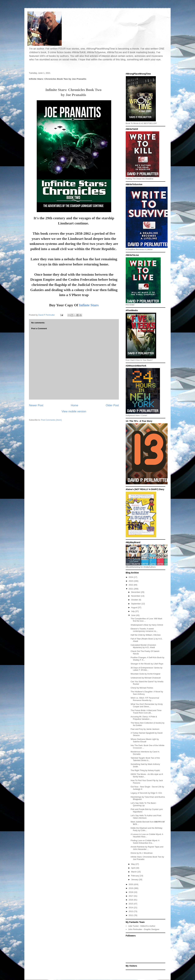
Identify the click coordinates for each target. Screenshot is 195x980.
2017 (131, 896)
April (133, 868)
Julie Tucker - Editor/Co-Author (142, 926)
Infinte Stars (89, 305)
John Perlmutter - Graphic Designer (144, 929)
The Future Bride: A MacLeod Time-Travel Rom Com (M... (146, 712)
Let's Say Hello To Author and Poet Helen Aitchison (146, 817)
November (136, 596)
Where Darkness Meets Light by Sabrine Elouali (145, 740)
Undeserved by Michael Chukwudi (146, 678)
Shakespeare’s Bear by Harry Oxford (147, 625)
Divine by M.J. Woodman (142, 853)
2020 (131, 884)
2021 (131, 589)
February (135, 876)
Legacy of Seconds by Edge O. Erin (146, 793)
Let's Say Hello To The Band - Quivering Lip (144, 804)
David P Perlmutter (47, 315)
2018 (131, 892)
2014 (131, 908)
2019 (131, 888)
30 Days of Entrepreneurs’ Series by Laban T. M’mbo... (146, 669)
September (136, 604)
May (133, 864)
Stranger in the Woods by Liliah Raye (147, 664)
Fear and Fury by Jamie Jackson (145, 729)
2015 (131, 904)
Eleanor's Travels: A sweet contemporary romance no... (144, 630)
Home (75, 405)
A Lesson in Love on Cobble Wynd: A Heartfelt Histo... (147, 835)
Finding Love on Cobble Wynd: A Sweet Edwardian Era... (145, 842)
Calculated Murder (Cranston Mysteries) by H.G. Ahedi (143, 646)
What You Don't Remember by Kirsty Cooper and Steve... (147, 705)
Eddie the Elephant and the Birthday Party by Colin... (146, 829)
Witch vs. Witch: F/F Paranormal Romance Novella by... (145, 699)
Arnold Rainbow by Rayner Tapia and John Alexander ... (147, 848)
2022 (131, 585)
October (135, 600)
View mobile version (74, 411)
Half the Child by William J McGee (146, 635)
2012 (131, 915)
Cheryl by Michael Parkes (142, 688)
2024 (131, 577)
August (135, 607)
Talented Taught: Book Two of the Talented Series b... (145, 759)
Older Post (112, 405)
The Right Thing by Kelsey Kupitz (145, 770)
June (134, 615)
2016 (131, 900)
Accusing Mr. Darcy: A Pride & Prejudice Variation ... (144, 718)
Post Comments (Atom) (51, 420)
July (133, 611)
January (135, 880)
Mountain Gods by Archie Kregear (145, 674)
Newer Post (36, 405)
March (134, 872)
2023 (131, 581)
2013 (131, 911)
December (136, 592)
